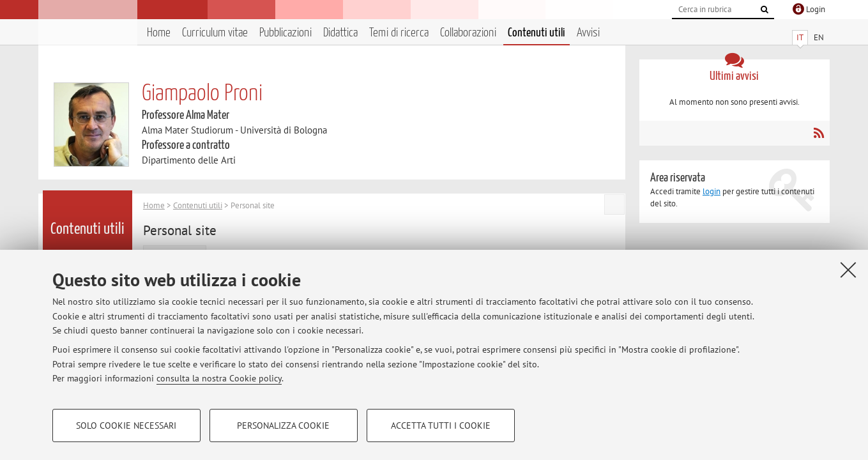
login (712, 191)
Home (159, 33)
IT (800, 37)
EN (819, 37)
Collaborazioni (468, 33)
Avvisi (588, 33)
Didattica (340, 33)
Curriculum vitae (215, 33)
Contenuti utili (537, 33)
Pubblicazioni (286, 33)
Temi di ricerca (399, 33)
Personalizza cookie (283, 425)
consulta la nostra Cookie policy (219, 378)
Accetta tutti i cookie (441, 425)
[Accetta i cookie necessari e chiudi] (848, 270)
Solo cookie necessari (126, 425)
